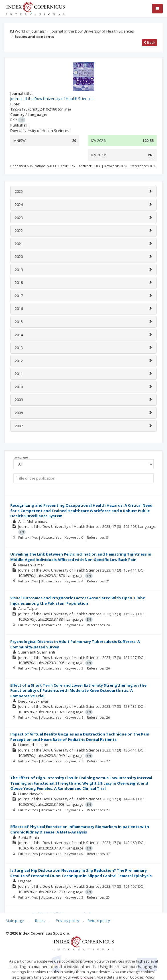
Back (149, 42)
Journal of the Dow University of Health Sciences (92, 31)
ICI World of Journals (27, 31)
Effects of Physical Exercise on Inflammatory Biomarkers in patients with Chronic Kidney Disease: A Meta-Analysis (80, 829)
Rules (40, 921)
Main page (15, 921)
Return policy (99, 921)
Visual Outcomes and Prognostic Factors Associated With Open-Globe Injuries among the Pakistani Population (78, 601)
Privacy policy (68, 921)
